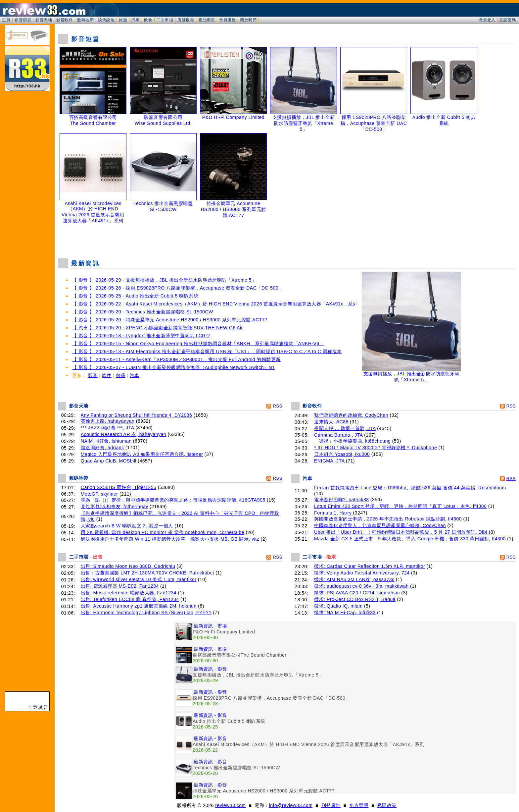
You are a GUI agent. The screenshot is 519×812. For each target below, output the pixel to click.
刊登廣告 (331, 805)
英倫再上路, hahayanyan (108, 421)
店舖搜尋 (186, 20)
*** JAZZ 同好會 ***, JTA (107, 428)
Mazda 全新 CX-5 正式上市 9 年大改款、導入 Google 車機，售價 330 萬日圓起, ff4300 (410, 539)
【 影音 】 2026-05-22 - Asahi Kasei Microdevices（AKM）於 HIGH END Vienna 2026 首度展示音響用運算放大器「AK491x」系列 (215, 304)
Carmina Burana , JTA (338, 435)
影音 (93, 375)
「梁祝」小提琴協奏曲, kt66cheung (352, 441)
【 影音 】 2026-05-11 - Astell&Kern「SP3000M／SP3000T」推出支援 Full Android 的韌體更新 (176, 359)
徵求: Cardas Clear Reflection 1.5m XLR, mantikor (370, 566)
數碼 (121, 375)
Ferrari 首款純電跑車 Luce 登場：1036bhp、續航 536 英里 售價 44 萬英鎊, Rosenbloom (410, 488)
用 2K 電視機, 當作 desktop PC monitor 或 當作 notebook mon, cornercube (163, 532)
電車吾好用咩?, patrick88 (341, 500)
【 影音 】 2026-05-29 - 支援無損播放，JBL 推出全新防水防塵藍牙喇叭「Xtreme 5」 (164, 280)
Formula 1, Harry (333, 513)
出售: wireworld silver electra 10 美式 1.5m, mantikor (139, 579)
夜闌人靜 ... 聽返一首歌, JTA (345, 428)
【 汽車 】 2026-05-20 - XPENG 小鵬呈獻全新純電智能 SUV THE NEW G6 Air (158, 328)
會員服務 (227, 20)
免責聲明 (359, 805)
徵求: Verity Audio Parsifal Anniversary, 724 (362, 573)
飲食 (148, 20)
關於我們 (248, 20)
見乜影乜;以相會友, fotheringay (115, 507)
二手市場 (165, 20)
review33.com (230, 805)
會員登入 (487, 20)
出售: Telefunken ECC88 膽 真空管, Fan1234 (130, 599)
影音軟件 (65, 20)
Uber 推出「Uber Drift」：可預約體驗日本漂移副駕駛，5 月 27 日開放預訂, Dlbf (401, 532)
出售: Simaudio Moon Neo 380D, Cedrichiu (128, 566)
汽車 (136, 20)
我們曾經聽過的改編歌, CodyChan (351, 415)
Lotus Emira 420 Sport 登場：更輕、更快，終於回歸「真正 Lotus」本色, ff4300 (400, 506)
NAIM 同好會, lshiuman (106, 441)
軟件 (107, 375)
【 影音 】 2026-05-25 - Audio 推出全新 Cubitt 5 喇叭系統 (135, 296)
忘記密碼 (507, 20)
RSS (277, 406)
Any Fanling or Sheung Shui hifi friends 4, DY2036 (137, 415)
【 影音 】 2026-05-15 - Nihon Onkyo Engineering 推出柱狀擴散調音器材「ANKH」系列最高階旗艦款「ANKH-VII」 (198, 344)
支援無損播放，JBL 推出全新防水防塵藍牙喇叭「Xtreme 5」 (411, 375)
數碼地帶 (85, 20)
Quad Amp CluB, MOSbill (109, 461)
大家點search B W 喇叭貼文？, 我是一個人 (127, 526)
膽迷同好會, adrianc (102, 448)
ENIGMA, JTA (329, 461)
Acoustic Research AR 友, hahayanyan (123, 434)
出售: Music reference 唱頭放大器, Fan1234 (129, 593)
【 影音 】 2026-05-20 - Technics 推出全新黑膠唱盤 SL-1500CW (143, 312)
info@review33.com (291, 805)
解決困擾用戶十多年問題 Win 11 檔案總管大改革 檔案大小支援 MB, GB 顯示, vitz (170, 539)
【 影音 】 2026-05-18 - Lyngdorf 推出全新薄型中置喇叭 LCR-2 (141, 336)
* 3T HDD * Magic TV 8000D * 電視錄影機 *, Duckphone (376, 448)
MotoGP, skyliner (99, 494)
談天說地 (106, 20)
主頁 (6, 20)
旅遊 (123, 20)
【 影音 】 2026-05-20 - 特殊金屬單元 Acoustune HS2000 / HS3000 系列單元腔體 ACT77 (170, 320)
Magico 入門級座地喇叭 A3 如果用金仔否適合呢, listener (142, 454)
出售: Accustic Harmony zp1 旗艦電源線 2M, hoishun (139, 606)
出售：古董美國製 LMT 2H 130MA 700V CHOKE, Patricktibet (147, 573)
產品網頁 (207, 20)
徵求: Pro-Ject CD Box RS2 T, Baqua (355, 599)
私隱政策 (387, 805)
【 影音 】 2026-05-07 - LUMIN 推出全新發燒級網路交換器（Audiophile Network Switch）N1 (173, 367)
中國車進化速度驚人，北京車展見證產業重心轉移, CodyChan (380, 525)
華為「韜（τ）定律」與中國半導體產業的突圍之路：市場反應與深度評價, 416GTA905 (173, 500)
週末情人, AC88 (331, 422)
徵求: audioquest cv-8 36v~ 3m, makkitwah (362, 586)
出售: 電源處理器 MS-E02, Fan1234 (120, 586)
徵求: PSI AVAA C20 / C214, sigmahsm (357, 593)
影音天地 (44, 20)
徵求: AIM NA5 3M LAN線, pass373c (354, 579)
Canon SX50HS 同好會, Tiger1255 (119, 487)
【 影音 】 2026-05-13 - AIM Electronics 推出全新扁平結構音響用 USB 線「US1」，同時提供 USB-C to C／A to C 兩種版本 (207, 352)
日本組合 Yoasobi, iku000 (342, 454)
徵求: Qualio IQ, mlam (338, 606)
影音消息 (23, 20)
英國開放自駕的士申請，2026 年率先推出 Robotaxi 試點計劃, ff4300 (388, 519)
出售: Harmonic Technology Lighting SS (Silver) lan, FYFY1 (146, 613)
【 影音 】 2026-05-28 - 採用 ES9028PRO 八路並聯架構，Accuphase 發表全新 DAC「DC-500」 (178, 288)
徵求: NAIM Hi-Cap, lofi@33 (345, 613)
